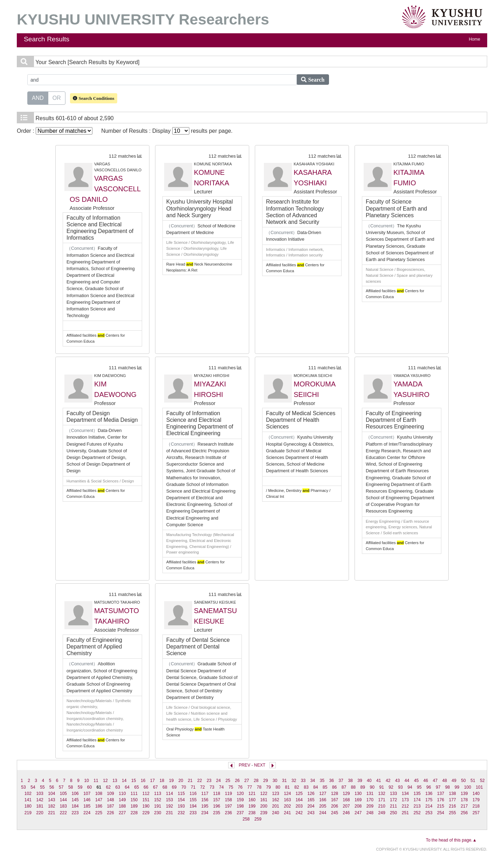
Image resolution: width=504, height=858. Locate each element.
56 (52, 787)
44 (407, 781)
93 (400, 787)
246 (346, 813)
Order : (55, 131)
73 (212, 787)
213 (417, 806)
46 (426, 781)
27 (247, 781)
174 (417, 800)
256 (464, 813)
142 (40, 800)
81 (287, 787)
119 (228, 794)
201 (275, 806)
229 (146, 813)
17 (153, 781)
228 (134, 813)
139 (464, 794)
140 (476, 794)
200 (264, 806)
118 (217, 794)
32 (294, 781)
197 (228, 806)
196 (217, 806)
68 (165, 787)
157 (217, 800)
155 (193, 800)
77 (250, 787)
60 (90, 787)
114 (169, 794)
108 (99, 794)
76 (240, 787)
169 (358, 800)
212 (405, 806)
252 (417, 813)
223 (75, 813)
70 (184, 787)
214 (429, 806)
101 (479, 787)
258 (246, 819)
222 (63, 813)
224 (87, 813)
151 (146, 800)
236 (228, 813)
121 (252, 794)
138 (453, 794)
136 (429, 794)
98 (448, 787)
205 (323, 806)
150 (134, 800)
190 (146, 806)
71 (193, 787)
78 (259, 787)
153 (169, 800)
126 (311, 794)
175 (429, 800)
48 (444, 781)
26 (237, 781)
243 (311, 813)
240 (275, 813)
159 (240, 800)
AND (38, 97)
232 (181, 813)
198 (240, 806)
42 (388, 781)
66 (146, 787)
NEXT (260, 765)
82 (297, 787)
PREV (244, 765)
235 (217, 813)
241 (287, 813)
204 (311, 806)
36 (331, 781)
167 (335, 800)
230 (157, 813)
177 (453, 800)
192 (169, 806)
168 (346, 800)
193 (181, 806)
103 (40, 794)
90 (372, 787)
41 (379, 781)
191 (157, 806)
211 (393, 806)
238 (252, 813)
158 (228, 800)
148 (111, 800)
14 (124, 781)
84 (316, 787)
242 (299, 813)
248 (370, 813)
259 (258, 819)
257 (476, 813)
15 (134, 781)
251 (405, 813)
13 (115, 781)
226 (111, 813)
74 (222, 787)
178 (464, 800)
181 (40, 806)
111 (134, 794)
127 (323, 794)
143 (51, 800)
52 (482, 781)
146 (87, 800)
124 (287, 794)
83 (306, 787)
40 (369, 781)
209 (370, 806)
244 (323, 813)
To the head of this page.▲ (451, 840)
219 (28, 813)
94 (410, 787)
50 (463, 781)
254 (441, 813)
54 (33, 787)
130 (358, 794)
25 (228, 781)
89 (363, 787)
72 (203, 787)
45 (416, 781)
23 (209, 781)
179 (476, 800)
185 (87, 806)
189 (134, 806)
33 (303, 781)
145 (75, 800)
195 (205, 806)
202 (287, 806)
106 (75, 794)
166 (323, 800)
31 (285, 781)
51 (473, 781)
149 (122, 800)
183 (63, 806)
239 (264, 813)
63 (118, 787)
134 (405, 794)
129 (346, 794)
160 (252, 800)
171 (381, 800)
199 (252, 806)
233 (193, 813)
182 (51, 806)
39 (360, 781)
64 (127, 787)
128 (335, 794)
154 (181, 800)
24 (218, 781)
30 (275, 781)
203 (299, 806)
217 (464, 806)
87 (344, 787)
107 (87, 794)
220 (40, 813)
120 (240, 794)
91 (381, 787)
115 (181, 794)
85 (325, 787)
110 (122, 794)
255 (453, 813)
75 (231, 787)
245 (335, 813)
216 (453, 806)
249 (381, 813)
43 (398, 781)
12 (105, 781)
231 (169, 813)
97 (438, 787)
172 (393, 800)
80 (278, 787)
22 (199, 781)
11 (96, 781)
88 (353, 787)
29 (266, 781)
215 (441, 806)
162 (275, 800)
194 (193, 806)
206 (335, 806)
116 (193, 794)
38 (350, 781)
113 (157, 794)
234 (205, 813)
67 (155, 787)
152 (157, 800)
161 (264, 800)
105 (63, 794)
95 (419, 787)
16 (143, 781)
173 (405, 800)
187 (111, 806)
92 (391, 787)
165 (311, 800)
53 (23, 787)
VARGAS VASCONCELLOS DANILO (105, 189)
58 (71, 787)
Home (475, 39)
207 (346, 806)
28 (256, 781)
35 (322, 781)
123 (275, 794)
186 (99, 806)
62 (108, 787)
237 (240, 813)
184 (75, 806)
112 (146, 794)
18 (162, 781)
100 (468, 787)
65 (136, 787)
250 (393, 813)
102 (28, 794)
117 (205, 794)
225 (99, 813)
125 (299, 794)
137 (441, 794)
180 (28, 806)
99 (457, 787)
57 (61, 787)
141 (28, 800)
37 (341, 781)
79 (268, 787)
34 (313, 781)
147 (99, 800)
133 (393, 794)
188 (122, 806)
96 (429, 787)
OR (57, 97)
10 (86, 781)
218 (476, 806)
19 (171, 781)
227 (122, 813)
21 (190, 781)
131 (370, 794)
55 (42, 787)
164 (299, 800)
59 (80, 787)
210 (381, 806)
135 (417, 794)
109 (111, 794)
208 (358, 806)
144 (63, 800)
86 (335, 787)
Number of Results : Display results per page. (167, 131)
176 (441, 800)
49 (454, 781)
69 (174, 787)
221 (51, 813)
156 (205, 800)
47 (435, 781)
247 (358, 813)
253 (429, 813)
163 (287, 800)
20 (181, 781)
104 (51, 794)
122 (264, 794)
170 (370, 800)
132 (381, 794)
